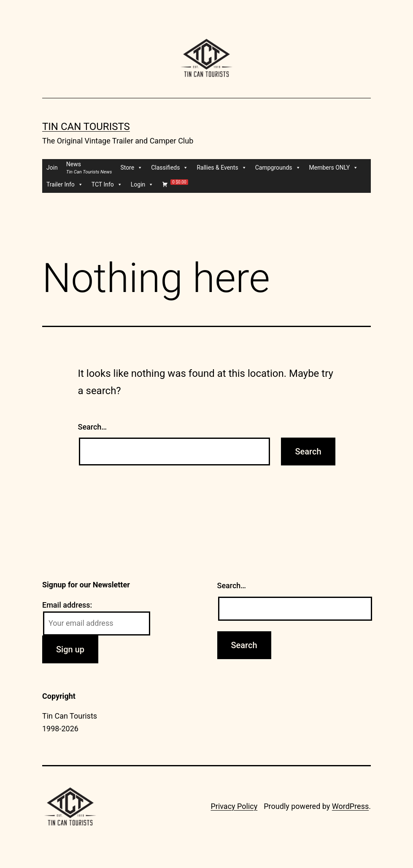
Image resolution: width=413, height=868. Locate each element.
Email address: (67, 605)
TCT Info (107, 184)
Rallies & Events (221, 168)
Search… (93, 427)
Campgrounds (278, 168)
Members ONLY (334, 168)
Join (52, 168)
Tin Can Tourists (86, 127)
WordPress (350, 806)
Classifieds (170, 168)
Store (131, 168)
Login (142, 184)
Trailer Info (65, 184)
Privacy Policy (234, 806)
